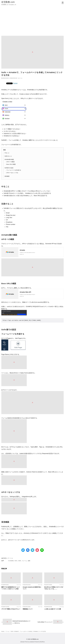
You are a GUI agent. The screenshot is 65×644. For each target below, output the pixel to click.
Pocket (15, 83)
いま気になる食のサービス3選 (53, 609)
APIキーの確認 (10, 162)
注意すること (8, 156)
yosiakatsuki (32, 642)
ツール (11, 558)
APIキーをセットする (12, 173)
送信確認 (7, 176)
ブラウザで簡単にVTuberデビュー (11, 609)
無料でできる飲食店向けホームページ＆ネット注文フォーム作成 (10, 588)
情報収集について (28, 609)
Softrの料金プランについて (45, 622)
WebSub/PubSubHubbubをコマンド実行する (21, 622)
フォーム (24, 561)
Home (3, 631)
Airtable (22, 250)
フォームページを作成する (14, 170)
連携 (29, 561)
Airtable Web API (25, 292)
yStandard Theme (24, 642)
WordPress (42, 642)
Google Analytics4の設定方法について (32, 588)
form (16, 561)
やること (7, 153)
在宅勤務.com (8, 2)
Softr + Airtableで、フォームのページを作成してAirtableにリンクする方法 (28, 631)
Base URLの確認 (11, 164)
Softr (20, 561)
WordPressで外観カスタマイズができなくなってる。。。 (54, 588)
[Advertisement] (32, 22)
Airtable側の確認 (9, 159)
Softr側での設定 (9, 168)
